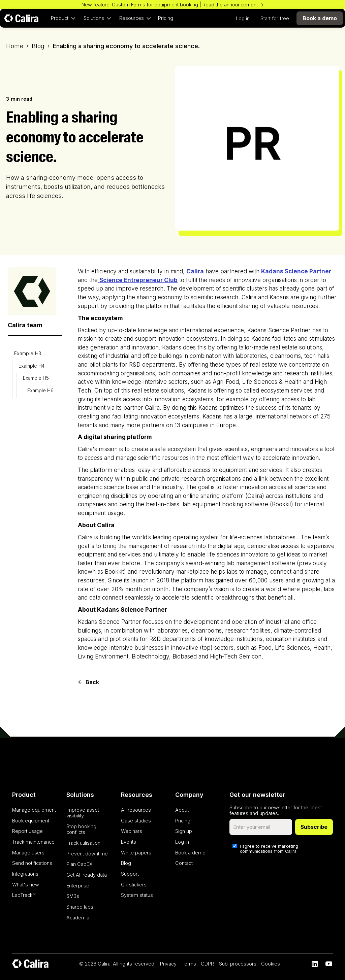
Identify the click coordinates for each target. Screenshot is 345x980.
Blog (38, 46)
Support (130, 874)
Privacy (168, 964)
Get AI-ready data (87, 875)
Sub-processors (238, 964)
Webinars (132, 831)
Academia (78, 918)
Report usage (27, 831)
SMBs (73, 896)
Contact (184, 863)
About (182, 810)
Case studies (136, 821)
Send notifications (32, 863)
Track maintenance (33, 842)
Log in (243, 18)
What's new (26, 885)
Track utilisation (83, 843)
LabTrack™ (24, 895)
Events (129, 842)
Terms (189, 964)
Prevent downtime (87, 854)
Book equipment (31, 821)
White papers (136, 853)
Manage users (28, 853)
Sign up (184, 831)
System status (137, 895)
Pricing (166, 18)
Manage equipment (34, 810)
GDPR (207, 964)
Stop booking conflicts (81, 829)
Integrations (25, 874)
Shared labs (80, 907)
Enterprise (78, 886)
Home (15, 46)
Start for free (275, 18)
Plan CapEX (80, 864)
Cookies (271, 964)
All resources (136, 810)
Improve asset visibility (83, 813)
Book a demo (190, 853)
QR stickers (134, 885)
